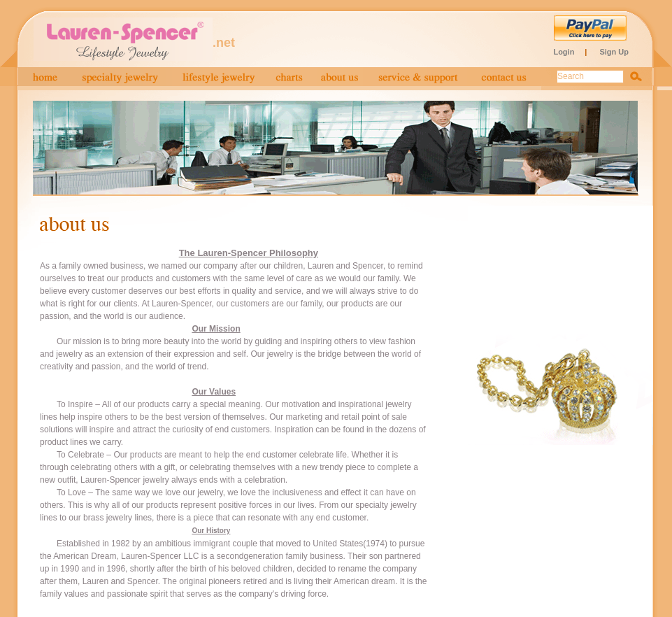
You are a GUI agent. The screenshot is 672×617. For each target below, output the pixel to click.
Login (564, 52)
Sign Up (614, 52)
